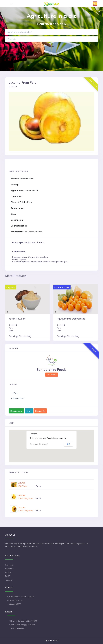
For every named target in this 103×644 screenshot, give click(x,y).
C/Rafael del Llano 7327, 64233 (23, 621)
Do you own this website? (39, 444)
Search (52, 46)
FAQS (8, 576)
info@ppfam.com (15, 600)
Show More (52, 375)
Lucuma (21, 483)
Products (9, 565)
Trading (9, 580)
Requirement (16, 411)
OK (68, 444)
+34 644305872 (18, 398)
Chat (29, 411)
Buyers (8, 572)
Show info (40, 411)
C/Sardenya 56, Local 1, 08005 (21, 597)
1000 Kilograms (25, 498)
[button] (15, 121)
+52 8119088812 (17, 628)
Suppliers (9, 569)
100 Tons (22, 486)
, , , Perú (14, 393)
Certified (13, 87)
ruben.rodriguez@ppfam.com (22, 625)
